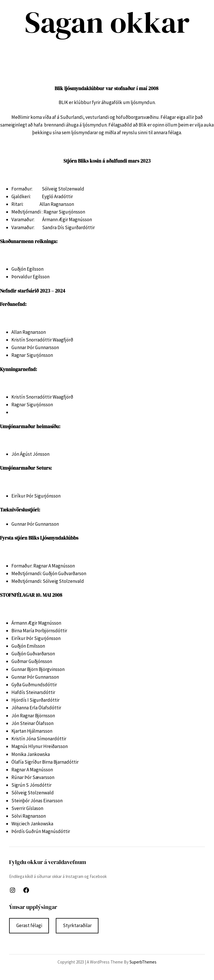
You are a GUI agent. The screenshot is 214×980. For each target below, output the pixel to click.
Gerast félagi (29, 925)
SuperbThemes (143, 962)
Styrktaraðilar (77, 925)
